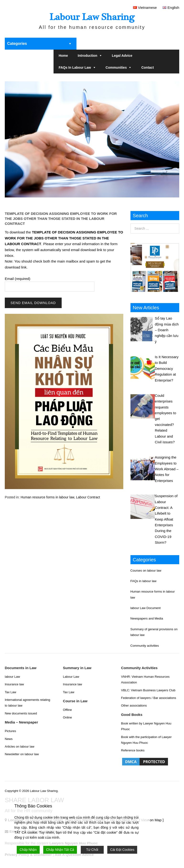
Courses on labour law (146, 571)
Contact (147, 67)
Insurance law (14, 684)
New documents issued (21, 713)
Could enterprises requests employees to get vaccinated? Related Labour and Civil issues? (165, 419)
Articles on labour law (20, 747)
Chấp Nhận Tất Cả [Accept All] (60, 850)
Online (67, 717)
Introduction (87, 56)
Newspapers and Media (147, 618)
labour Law (12, 677)
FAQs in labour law (75, 67)
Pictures (10, 731)
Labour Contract (88, 497)
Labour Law (71, 677)
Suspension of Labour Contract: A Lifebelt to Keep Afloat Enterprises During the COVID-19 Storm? (166, 519)
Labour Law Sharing (92, 17)
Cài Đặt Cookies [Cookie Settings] (122, 850)
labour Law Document (146, 608)
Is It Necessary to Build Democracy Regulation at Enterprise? (167, 369)
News (9, 739)
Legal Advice (122, 56)
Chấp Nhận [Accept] (28, 850)
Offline (67, 710)
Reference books (133, 750)
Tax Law (11, 692)
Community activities (145, 646)
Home (63, 56)
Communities (116, 67)
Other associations (134, 705)
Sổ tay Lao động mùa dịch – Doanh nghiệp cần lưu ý (167, 330)
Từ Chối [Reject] (92, 850)
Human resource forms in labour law (47, 497)
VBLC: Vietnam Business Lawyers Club (148, 690)
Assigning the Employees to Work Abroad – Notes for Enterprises (167, 469)
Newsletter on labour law (22, 754)
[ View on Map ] (151, 820)
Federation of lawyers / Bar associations (149, 698)
